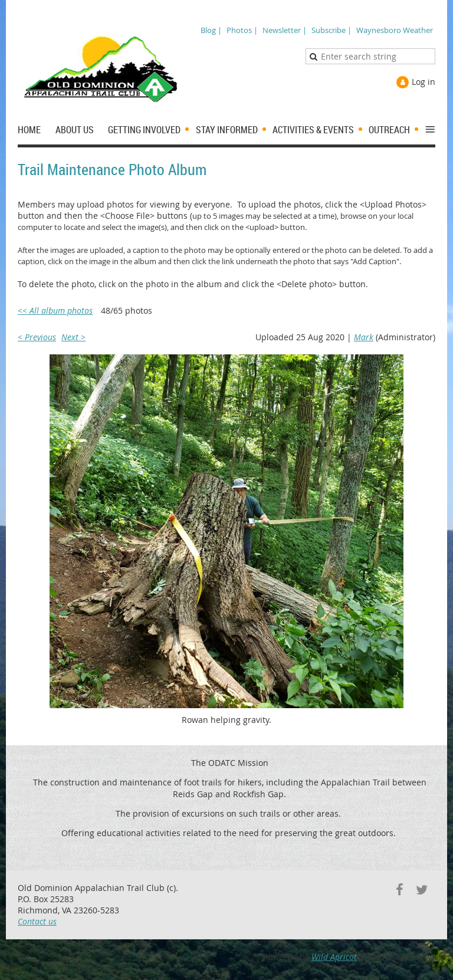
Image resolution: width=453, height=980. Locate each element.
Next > (73, 337)
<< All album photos (55, 310)
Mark (364, 337)
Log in (424, 82)
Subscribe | (331, 30)
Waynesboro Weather (395, 30)
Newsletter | (285, 30)
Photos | (242, 30)
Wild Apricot (334, 957)
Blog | (211, 30)
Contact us (37, 921)
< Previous (37, 337)
